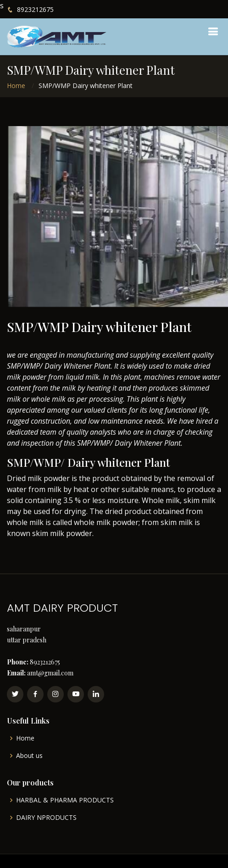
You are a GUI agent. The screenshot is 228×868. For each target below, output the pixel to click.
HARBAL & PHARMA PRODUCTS (65, 800)
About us (29, 756)
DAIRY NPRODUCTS (46, 818)
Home (16, 86)
